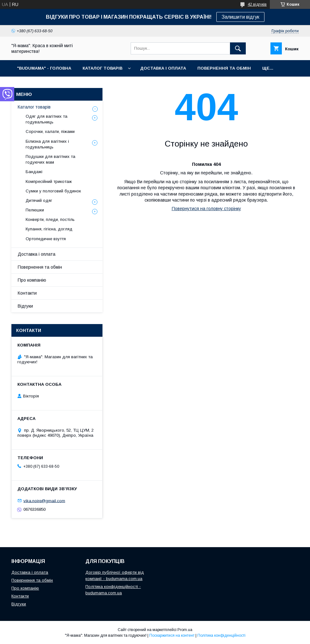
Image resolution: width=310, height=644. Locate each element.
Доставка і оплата (37, 254)
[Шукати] (238, 48)
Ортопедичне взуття (46, 239)
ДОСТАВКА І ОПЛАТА (163, 68)
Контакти (27, 293)
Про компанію (32, 280)
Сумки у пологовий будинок (53, 191)
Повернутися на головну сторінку (206, 209)
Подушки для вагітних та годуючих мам (50, 159)
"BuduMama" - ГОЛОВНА (44, 68)
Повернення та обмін (40, 267)
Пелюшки (35, 210)
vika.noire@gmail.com (44, 500)
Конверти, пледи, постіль (50, 219)
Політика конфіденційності (221, 635)
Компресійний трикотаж (49, 181)
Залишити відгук (240, 17)
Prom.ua (185, 630)
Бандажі (34, 172)
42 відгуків (257, 4)
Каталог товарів (34, 107)
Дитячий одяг (39, 200)
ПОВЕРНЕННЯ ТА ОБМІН (224, 68)
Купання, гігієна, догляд (49, 229)
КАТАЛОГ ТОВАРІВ (102, 68)
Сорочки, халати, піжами (50, 131)
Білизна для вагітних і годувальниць (47, 144)
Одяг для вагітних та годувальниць (46, 119)
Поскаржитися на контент (172, 635)
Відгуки (25, 306)
